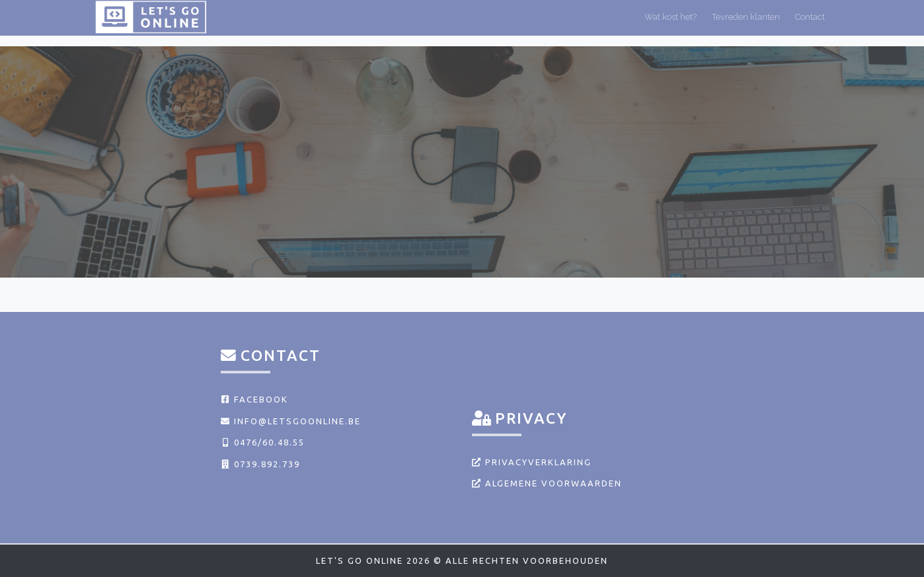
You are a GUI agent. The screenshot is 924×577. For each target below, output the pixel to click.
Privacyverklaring (532, 462)
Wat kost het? (671, 22)
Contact (810, 22)
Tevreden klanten (746, 22)
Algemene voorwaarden (547, 483)
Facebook (254, 399)
